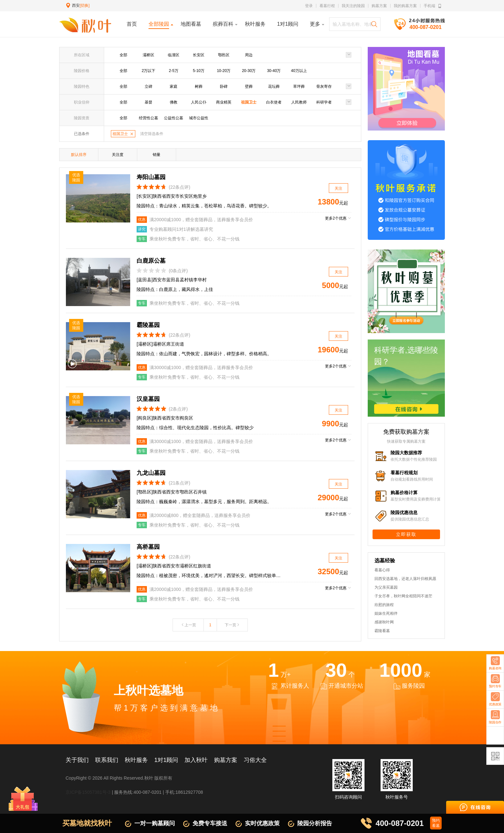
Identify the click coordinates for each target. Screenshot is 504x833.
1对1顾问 (166, 760)
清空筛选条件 (152, 134)
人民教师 (299, 102)
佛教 (174, 102)
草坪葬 (299, 86)
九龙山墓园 (151, 473)
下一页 (232, 625)
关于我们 (77, 760)
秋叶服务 (136, 760)
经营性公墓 (148, 118)
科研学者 (324, 102)
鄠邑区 (224, 55)
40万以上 (299, 71)
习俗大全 (255, 760)
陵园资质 (82, 118)
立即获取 (406, 534)
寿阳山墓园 (151, 177)
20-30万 (249, 71)
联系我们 (107, 760)
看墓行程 (327, 6)
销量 (157, 155)
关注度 (118, 155)
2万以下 (149, 71)
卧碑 (224, 86)
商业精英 (224, 102)
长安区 (199, 55)
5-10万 (199, 71)
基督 (148, 102)
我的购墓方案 (405, 6)
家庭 (174, 86)
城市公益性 (199, 118)
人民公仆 (199, 102)
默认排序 (79, 155)
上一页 (188, 625)
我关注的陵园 (353, 6)
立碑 (148, 86)
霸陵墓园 (148, 325)
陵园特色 (82, 86)
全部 (123, 55)
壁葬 (249, 86)
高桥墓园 (148, 547)
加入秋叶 (196, 760)
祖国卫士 (249, 102)
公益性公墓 (174, 118)
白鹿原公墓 (151, 261)
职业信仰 (82, 102)
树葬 (199, 86)
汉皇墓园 (148, 399)
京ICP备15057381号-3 (88, 792)
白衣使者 (274, 102)
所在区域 (82, 55)
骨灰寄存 (324, 86)
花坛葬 (274, 86)
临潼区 (174, 55)
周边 (249, 55)
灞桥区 (148, 55)
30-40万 (274, 71)
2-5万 (173, 71)
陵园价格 (82, 71)
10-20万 (224, 71)
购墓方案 (379, 6)
